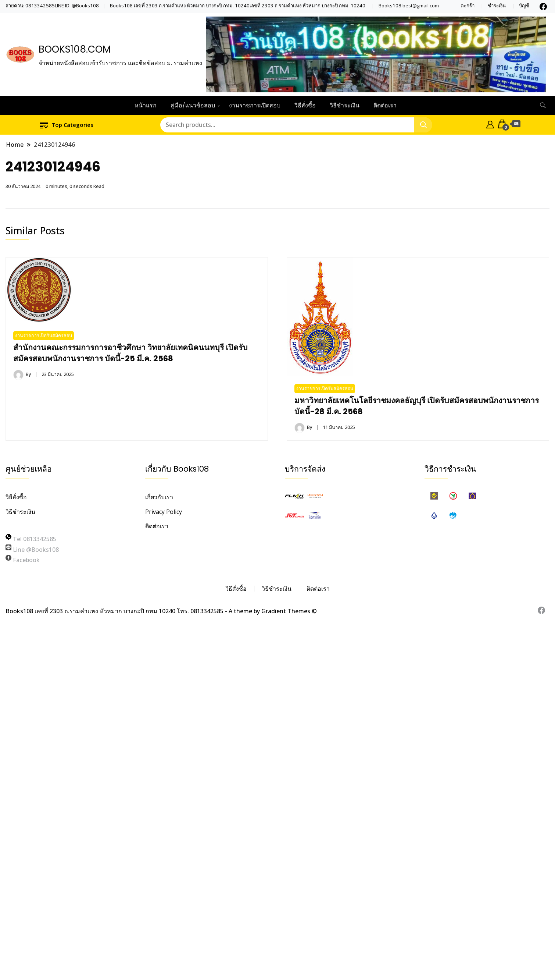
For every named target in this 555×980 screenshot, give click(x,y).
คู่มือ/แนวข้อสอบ (193, 105)
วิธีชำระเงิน (345, 105)
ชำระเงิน (497, 6)
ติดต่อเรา (385, 105)
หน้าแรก (146, 105)
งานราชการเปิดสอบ (255, 105)
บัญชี (524, 6)
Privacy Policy (164, 512)
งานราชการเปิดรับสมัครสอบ (44, 335)
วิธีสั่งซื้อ (305, 105)
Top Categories (67, 125)
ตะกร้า (468, 6)
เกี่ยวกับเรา (159, 497)
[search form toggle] (543, 105)
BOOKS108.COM (75, 49)
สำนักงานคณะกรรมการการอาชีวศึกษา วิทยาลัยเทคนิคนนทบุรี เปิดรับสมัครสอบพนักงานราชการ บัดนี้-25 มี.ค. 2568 (130, 353)
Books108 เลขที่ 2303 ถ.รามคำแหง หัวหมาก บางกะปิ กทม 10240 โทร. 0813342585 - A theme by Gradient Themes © (161, 611)
